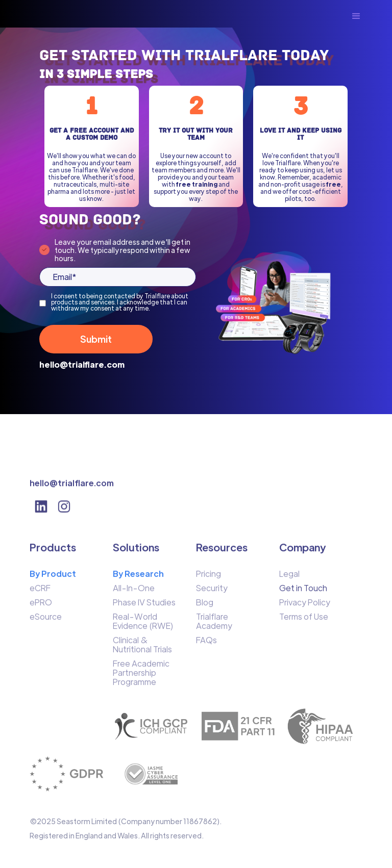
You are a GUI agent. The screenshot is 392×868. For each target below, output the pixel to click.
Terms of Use (304, 621)
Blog (205, 607)
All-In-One (134, 593)
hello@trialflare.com (82, 364)
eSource (46, 621)
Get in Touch (303, 593)
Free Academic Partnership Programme (141, 677)
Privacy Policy (305, 607)
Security (212, 593)
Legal (289, 578)
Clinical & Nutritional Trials (142, 649)
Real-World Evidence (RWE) (143, 626)
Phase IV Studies (144, 607)
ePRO (41, 607)
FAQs (206, 645)
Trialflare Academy (214, 626)
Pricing (209, 578)
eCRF (40, 593)
